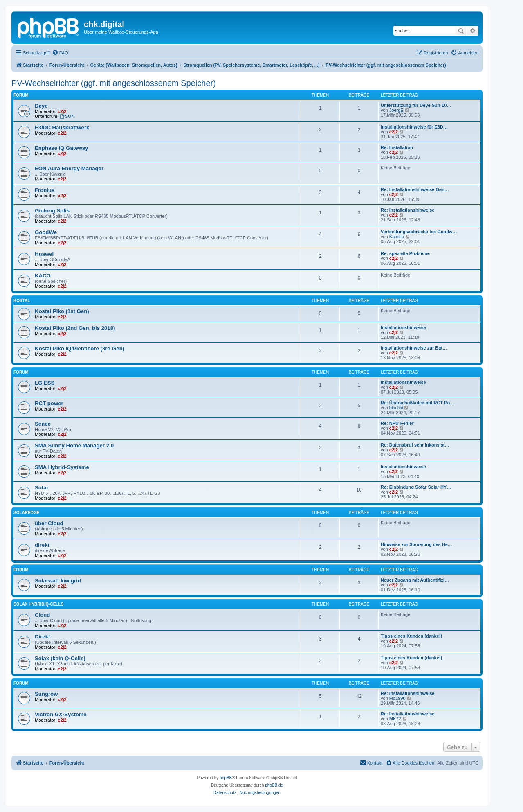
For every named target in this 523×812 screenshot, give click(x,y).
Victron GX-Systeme (61, 714)
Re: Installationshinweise (407, 210)
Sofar (42, 488)
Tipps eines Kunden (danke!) (411, 636)
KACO (43, 276)
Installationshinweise (403, 327)
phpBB (226, 778)
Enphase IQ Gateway (61, 148)
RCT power (49, 403)
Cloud (42, 615)
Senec (43, 424)
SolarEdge (26, 513)
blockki (396, 408)
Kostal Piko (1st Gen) (62, 311)
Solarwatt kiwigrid (58, 581)
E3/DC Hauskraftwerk (62, 127)
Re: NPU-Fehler (397, 423)
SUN (67, 116)
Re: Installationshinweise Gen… (415, 189)
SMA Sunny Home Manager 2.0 (74, 445)
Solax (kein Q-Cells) (60, 658)
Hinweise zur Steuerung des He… (416, 544)
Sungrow (46, 694)
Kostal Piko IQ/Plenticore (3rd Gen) (80, 348)
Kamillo (397, 237)
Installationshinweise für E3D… (414, 127)
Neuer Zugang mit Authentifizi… (415, 580)
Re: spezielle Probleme (405, 253)
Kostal (22, 301)
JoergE (396, 110)
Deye (41, 106)
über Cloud (49, 523)
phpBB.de (274, 785)
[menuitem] (60, 53)
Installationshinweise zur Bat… (414, 348)
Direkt (42, 637)
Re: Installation (397, 147)
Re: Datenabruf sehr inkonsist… (415, 445)
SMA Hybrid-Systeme (62, 467)
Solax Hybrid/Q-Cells (38, 604)
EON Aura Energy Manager (69, 168)
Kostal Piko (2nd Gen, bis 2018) (75, 328)
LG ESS (45, 383)
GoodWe (46, 232)
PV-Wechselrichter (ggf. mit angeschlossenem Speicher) (114, 83)
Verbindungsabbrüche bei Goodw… (419, 232)
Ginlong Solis (52, 211)
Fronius (45, 190)
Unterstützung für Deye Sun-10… (416, 105)
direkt (42, 545)
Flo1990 (397, 698)
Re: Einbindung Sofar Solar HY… (416, 487)
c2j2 (62, 111)
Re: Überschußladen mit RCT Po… (418, 403)
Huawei (44, 254)
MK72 (395, 719)
